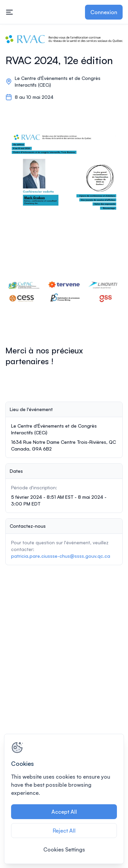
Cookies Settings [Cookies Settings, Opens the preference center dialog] (64, 849)
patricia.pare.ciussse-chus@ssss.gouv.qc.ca (61, 556)
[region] (64, 799)
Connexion (104, 12)
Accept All (64, 812)
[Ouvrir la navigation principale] (9, 12)
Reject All (64, 831)
